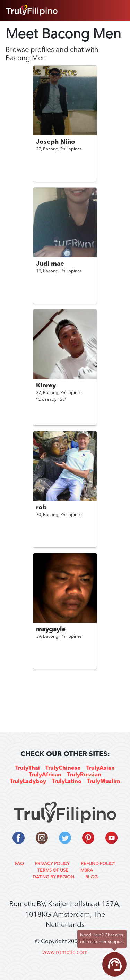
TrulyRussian (84, 775)
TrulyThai (28, 768)
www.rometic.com (65, 952)
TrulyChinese (63, 768)
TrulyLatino (67, 782)
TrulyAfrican (45, 775)
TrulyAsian (101, 768)
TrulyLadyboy (28, 782)
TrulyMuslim (104, 782)
